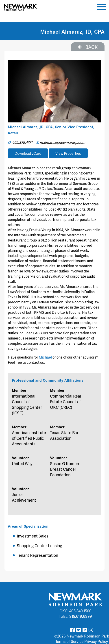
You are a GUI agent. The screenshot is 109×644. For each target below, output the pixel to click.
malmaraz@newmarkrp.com (62, 142)
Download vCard (28, 153)
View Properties (68, 153)
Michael (46, 357)
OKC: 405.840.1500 (75, 611)
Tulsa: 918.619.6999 (75, 616)
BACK (88, 47)
